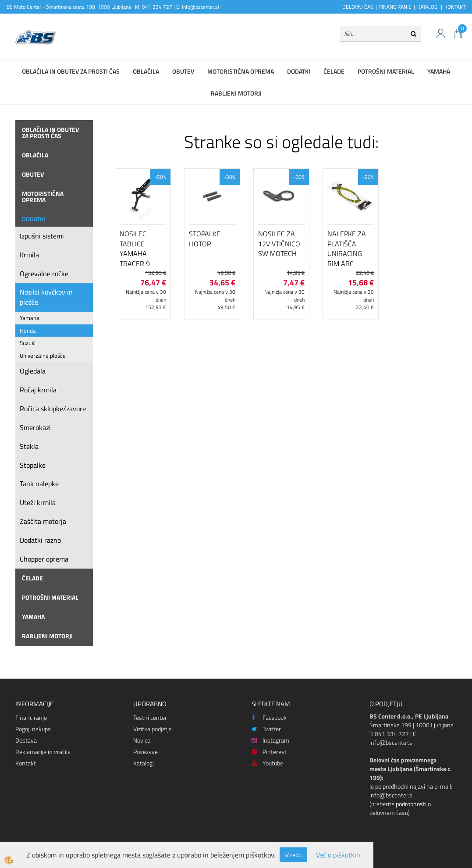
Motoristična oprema (241, 71)
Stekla (29, 446)
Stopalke (33, 465)
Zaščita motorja (43, 521)
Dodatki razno (40, 540)
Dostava (26, 740)
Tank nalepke (39, 484)
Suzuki (28, 343)
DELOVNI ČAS (358, 7)
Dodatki (299, 71)
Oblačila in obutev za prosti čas (71, 71)
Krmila (29, 255)
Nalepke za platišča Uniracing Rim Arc (347, 249)
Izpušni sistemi (42, 236)
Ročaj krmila (38, 390)
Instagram (270, 740)
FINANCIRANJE (395, 7)
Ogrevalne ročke (44, 274)
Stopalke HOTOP (205, 239)
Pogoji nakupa (33, 729)
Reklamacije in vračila (43, 752)
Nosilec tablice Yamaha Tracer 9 (135, 249)
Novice (142, 740)
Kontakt (26, 763)
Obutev (183, 71)
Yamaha (439, 71)
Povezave (146, 752)
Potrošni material (386, 71)
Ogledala (33, 371)
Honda (28, 331)
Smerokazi (35, 427)
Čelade (334, 71)
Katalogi (144, 763)
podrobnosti (411, 804)
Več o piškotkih (338, 855)
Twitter (266, 729)
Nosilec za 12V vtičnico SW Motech (279, 244)
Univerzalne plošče (43, 356)
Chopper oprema (44, 559)
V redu (293, 855)
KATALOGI (428, 7)
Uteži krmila (38, 502)
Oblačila (146, 71)
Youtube (267, 763)
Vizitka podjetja (153, 729)
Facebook (269, 717)
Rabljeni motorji (236, 93)
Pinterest (269, 752)
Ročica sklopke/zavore (53, 409)
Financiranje (31, 717)
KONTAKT (455, 7)
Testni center (150, 717)
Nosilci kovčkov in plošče (46, 297)
